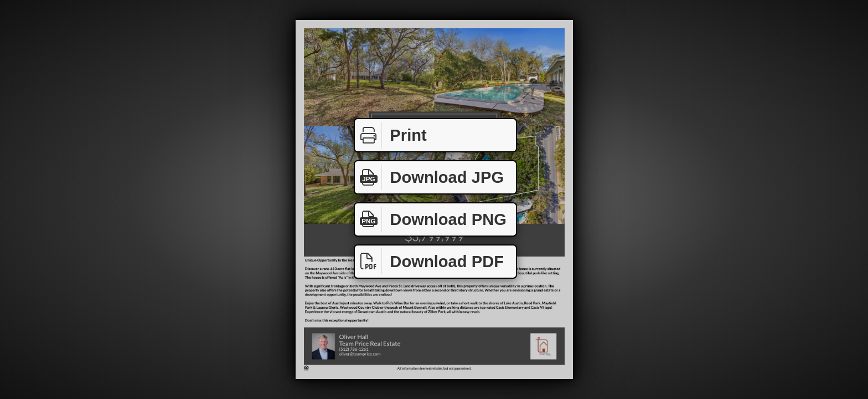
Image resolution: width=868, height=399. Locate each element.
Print (391, 135)
